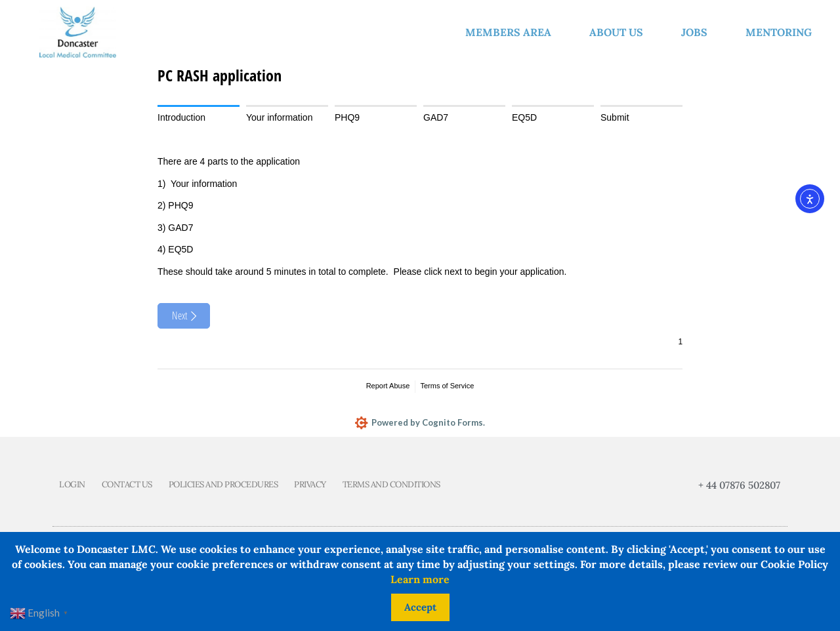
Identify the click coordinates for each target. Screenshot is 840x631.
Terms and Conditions (391, 485)
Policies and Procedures (223, 485)
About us (619, 32)
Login (72, 485)
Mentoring (782, 32)
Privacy (310, 485)
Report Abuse (388, 386)
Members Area (512, 32)
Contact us (127, 485)
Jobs (698, 32)
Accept (420, 607)
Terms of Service (447, 386)
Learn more (420, 579)
